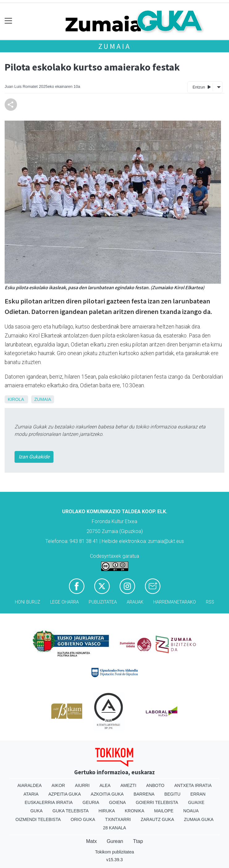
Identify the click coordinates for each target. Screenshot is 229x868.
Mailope (164, 811)
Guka (36, 811)
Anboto (155, 785)
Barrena (144, 794)
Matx (91, 841)
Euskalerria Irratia (49, 802)
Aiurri (82, 785)
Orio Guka (83, 819)
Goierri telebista (157, 802)
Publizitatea (103, 602)
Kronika (135, 811)
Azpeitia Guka (65, 794)
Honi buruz (28, 602)
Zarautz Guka (157, 819)
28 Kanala (114, 828)
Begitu (172, 794)
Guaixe (196, 802)
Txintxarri (118, 819)
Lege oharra (64, 602)
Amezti (128, 785)
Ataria (31, 794)
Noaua (191, 811)
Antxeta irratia (193, 785)
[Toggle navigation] (8, 21)
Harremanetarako (175, 602)
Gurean (115, 841)
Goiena (117, 802)
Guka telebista (71, 811)
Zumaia (115, 46)
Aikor (58, 785)
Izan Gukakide (34, 457)
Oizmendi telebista (38, 819)
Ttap (138, 841)
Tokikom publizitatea (114, 852)
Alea (105, 785)
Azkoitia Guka (107, 794)
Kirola (16, 399)
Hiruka (107, 811)
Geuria (91, 802)
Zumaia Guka (199, 819)
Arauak (135, 602)
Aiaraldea (30, 785)
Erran (198, 794)
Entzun (202, 87)
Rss (210, 602)
